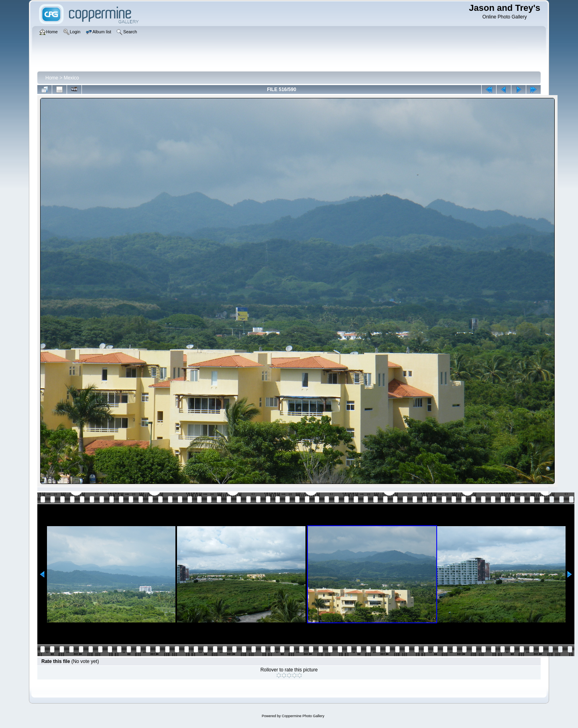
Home (52, 78)
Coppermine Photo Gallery (303, 716)
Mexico (71, 78)
